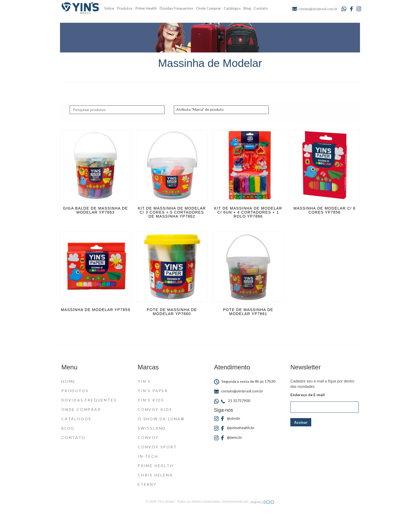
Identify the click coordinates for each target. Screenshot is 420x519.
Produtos (125, 8)
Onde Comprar (209, 8)
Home (68, 381)
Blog (247, 8)
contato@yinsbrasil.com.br (239, 391)
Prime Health (146, 8)
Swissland (152, 428)
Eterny (147, 484)
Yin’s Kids (151, 400)
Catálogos (232, 8)
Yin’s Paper (153, 391)
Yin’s (144, 381)
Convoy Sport (157, 447)
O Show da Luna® (161, 419)
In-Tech (148, 456)
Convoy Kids (155, 409)
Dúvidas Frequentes (177, 8)
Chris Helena (155, 475)
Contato (261, 8)
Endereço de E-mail (307, 395)
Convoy (148, 437)
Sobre (109, 8)
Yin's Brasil (166, 502)
